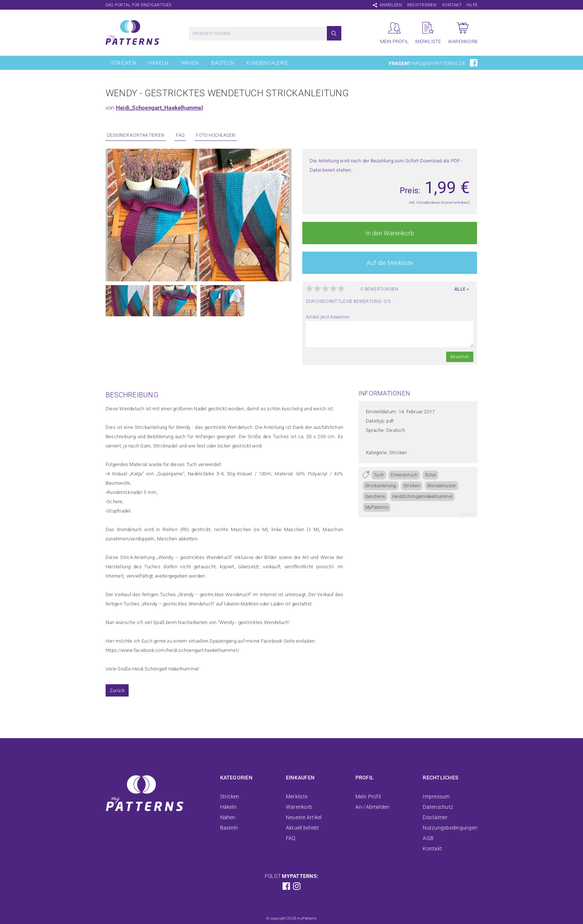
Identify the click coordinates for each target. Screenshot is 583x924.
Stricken (124, 63)
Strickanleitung (381, 486)
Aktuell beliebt (303, 828)
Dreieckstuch (404, 475)
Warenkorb (299, 807)
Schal (431, 475)
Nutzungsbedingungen (450, 828)
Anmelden (391, 5)
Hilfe (472, 5)
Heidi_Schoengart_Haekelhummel (160, 108)
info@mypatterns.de (438, 63)
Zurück (117, 690)
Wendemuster (442, 486)
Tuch (379, 475)
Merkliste (297, 797)
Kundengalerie (267, 63)
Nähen (190, 63)
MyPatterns (377, 507)
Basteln (223, 63)
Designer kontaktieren (136, 135)
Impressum (436, 797)
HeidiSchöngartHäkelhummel (422, 497)
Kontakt (452, 5)
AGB (428, 838)
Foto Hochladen (216, 135)
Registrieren (422, 5)
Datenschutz (438, 807)
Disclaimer (435, 817)
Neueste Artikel (304, 817)
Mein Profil (368, 797)
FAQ (180, 135)
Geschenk (375, 497)
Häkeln (158, 63)
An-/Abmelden (373, 807)
